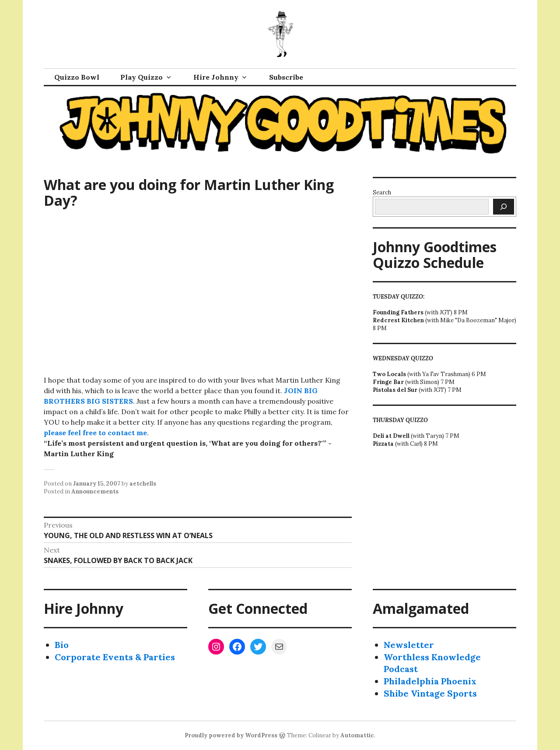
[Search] (504, 207)
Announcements (95, 491)
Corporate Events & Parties (115, 657)
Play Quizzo (142, 77)
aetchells (143, 484)
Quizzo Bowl (77, 77)
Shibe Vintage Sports (430, 693)
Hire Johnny (216, 77)
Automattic (357, 735)
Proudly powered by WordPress (231, 735)
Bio (62, 645)
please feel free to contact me (95, 433)
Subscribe (286, 77)
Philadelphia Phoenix (430, 681)
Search (382, 192)
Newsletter (409, 645)
